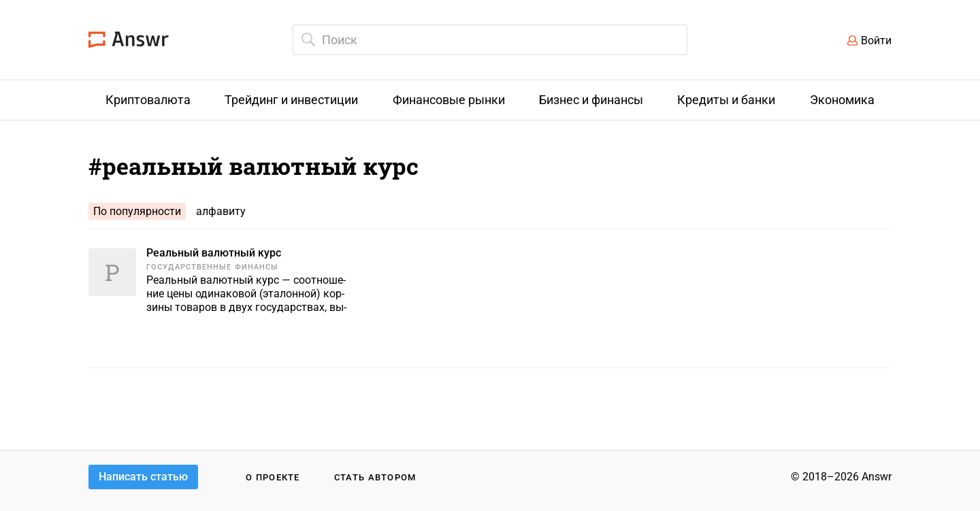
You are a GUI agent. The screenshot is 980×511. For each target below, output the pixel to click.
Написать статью (143, 477)
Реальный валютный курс (214, 253)
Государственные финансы (212, 267)
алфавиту (221, 211)
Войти (876, 40)
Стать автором (375, 477)
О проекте (273, 477)
